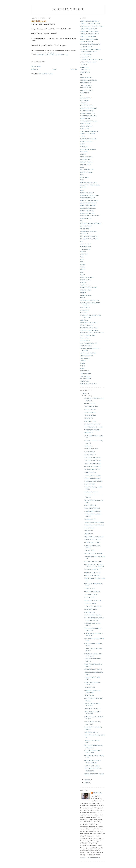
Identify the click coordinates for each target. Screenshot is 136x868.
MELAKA (84, 188)
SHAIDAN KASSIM (87, 325)
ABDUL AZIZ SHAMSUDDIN (90, 21)
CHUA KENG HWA (86, 88)
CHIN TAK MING (86, 85)
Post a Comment (36, 66)
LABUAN (83, 154)
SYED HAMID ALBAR (88, 335)
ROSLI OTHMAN (50, 55)
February (87, 780)
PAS (82, 257)
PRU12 (42, 55)
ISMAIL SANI (85, 129)
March (86, 396)
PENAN (83, 264)
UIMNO (83, 363)
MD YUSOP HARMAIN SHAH (90, 185)
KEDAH (83, 144)
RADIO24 (83, 282)
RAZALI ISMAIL (86, 290)
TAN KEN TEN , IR (90, 403)
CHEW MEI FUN (86, 82)
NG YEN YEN (85, 229)
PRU (82, 272)
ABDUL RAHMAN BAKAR (89, 39)
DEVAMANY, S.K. (90, 687)
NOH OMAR (84, 234)
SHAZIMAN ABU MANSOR (89, 328)
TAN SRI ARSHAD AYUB (88, 343)
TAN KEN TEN (85, 341)
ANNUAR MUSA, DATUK (92, 709)
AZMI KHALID (85, 70)
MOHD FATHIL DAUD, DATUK (94, 537)
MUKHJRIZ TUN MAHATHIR (90, 216)
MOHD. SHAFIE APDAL (88, 213)
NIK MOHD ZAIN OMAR (88, 231)
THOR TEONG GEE (87, 356)
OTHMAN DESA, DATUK (92, 424)
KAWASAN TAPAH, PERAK (93, 570)
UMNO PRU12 (85, 371)
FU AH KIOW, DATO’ (91, 609)
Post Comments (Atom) (46, 73)
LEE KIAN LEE (85, 159)
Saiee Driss (98, 793)
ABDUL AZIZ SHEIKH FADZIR (90, 24)
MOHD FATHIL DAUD (88, 198)
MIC (82, 190)
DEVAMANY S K (86, 98)
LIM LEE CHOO (85, 164)
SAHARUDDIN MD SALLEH (90, 300)
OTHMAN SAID (85, 249)
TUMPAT (83, 361)
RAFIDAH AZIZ (85, 285)
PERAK (83, 267)
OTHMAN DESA (86, 246)
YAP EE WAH (85, 381)
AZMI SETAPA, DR (90, 472)
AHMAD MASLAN (86, 47)
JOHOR (83, 136)
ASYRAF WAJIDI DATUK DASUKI (91, 60)
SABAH (83, 298)
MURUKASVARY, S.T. (91, 492)
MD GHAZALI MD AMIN (88, 182)
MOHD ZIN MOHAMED (88, 208)
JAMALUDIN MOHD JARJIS (89, 131)
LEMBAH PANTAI (86, 162)
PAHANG (83, 252)
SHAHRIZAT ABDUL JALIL (89, 323)
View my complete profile (90, 858)
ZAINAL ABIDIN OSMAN (89, 384)
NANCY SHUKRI (86, 226)
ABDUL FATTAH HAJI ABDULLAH (92, 26)
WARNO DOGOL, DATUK (92, 540)
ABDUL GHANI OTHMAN (89, 29)
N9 (81, 221)
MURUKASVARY (86, 218)
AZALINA (84, 65)
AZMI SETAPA (85, 72)
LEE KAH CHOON (86, 157)
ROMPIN (83, 293)
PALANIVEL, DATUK (91, 594)
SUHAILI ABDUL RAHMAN (89, 330)
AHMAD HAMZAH (86, 41)
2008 (84, 393)
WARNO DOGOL (86, 379)
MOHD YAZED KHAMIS (88, 205)
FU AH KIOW (85, 100)
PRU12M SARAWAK (87, 277)
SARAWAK (84, 313)
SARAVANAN (85, 310)
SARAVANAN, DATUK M (92, 572)
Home (54, 69)
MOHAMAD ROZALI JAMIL (90, 195)
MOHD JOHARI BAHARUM (89, 200)
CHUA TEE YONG (86, 90)
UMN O (83, 366)
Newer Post (34, 69)
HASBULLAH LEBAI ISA (88, 116)
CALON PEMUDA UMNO (89, 80)
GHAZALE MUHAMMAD (89, 108)
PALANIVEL (84, 254)
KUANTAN (84, 152)
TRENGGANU (60, 55)
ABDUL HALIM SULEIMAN (89, 31)
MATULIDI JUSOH (86, 172)
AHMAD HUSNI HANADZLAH (90, 44)
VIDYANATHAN (86, 373)
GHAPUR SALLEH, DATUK (93, 669)
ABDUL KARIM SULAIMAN (90, 34)
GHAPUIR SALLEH (87, 106)
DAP (82, 95)
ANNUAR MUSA (86, 57)
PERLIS (83, 269)
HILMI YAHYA (85, 118)
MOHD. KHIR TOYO (87, 211)
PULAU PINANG (86, 280)
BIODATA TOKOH (68, 9)
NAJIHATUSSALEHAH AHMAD (91, 223)
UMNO (66, 55)
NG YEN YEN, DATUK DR (92, 600)
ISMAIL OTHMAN (86, 126)
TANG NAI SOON (86, 346)
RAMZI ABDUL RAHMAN (89, 287)
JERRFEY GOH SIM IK (88, 134)
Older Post (74, 69)
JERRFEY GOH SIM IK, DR (93, 562)
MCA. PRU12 (85, 177)
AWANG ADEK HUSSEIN (88, 62)
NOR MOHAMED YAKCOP (89, 236)
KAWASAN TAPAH (86, 141)
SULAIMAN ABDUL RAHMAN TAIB (92, 333)
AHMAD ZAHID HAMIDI (88, 52)
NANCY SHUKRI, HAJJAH (93, 615)
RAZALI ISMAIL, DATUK (92, 475)
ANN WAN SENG (86, 54)
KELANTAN (84, 147)
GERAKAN (84, 103)
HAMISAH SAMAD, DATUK (93, 481)
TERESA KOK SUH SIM (88, 353)
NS (81, 241)
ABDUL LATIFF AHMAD (88, 36)
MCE (82, 180)
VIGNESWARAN (86, 376)
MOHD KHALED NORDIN (89, 203)
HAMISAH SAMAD (87, 111)
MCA (82, 175)
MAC (82, 167)
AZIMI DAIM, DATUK (91, 449)
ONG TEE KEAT (85, 244)
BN (38, 55)
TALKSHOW (84, 338)
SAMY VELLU (85, 308)
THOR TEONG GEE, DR (92, 430)
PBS (82, 262)
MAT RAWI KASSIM (87, 170)
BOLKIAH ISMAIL (86, 77)
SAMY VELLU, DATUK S (92, 592)
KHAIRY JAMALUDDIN (88, 149)
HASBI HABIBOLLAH (88, 113)
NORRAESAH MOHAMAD (89, 239)
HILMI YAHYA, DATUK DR (93, 606)
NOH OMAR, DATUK (91, 732)
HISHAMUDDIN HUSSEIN (89, 121)
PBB (82, 259)
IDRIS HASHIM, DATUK (92, 469)
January (87, 783)
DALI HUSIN (85, 93)
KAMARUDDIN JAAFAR (88, 139)
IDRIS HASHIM (85, 123)
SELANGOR (84, 320)
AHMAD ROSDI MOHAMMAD (90, 49)
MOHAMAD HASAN (87, 193)
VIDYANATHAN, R (90, 505)
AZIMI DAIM (85, 67)
